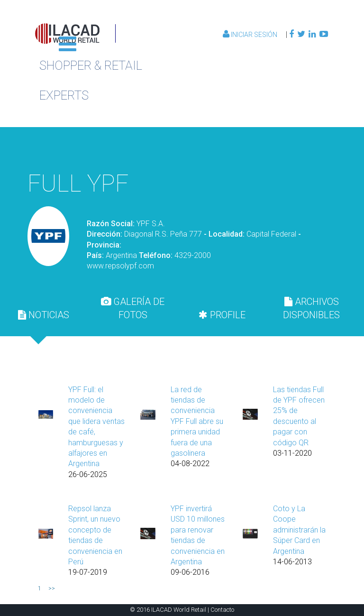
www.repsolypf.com (120, 266)
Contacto (222, 610)
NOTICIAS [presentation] (44, 315)
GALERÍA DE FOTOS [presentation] (133, 308)
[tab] (44, 315)
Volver (282, 148)
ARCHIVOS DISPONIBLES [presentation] (311, 308)
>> (52, 588)
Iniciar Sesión (251, 35)
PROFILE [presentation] (222, 315)
